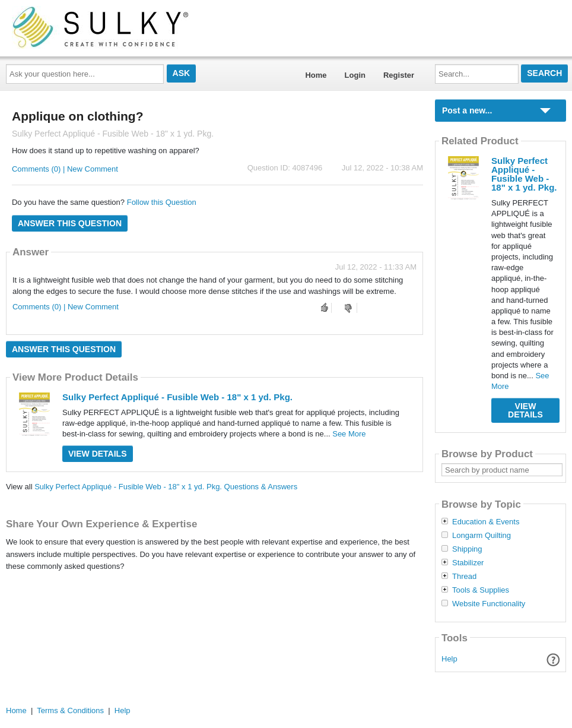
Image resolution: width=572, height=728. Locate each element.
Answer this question (70, 223)
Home (316, 75)
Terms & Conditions (70, 710)
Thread (464, 577)
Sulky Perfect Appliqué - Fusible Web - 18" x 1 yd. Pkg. (177, 397)
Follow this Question (162, 202)
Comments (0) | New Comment (65, 169)
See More (349, 434)
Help (449, 659)
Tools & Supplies (481, 590)
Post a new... (467, 110)
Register (399, 75)
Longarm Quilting (482, 536)
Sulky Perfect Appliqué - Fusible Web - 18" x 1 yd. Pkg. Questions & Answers (166, 487)
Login (355, 75)
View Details (98, 454)
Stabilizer (468, 563)
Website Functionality (489, 604)
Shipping (467, 549)
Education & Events (486, 522)
